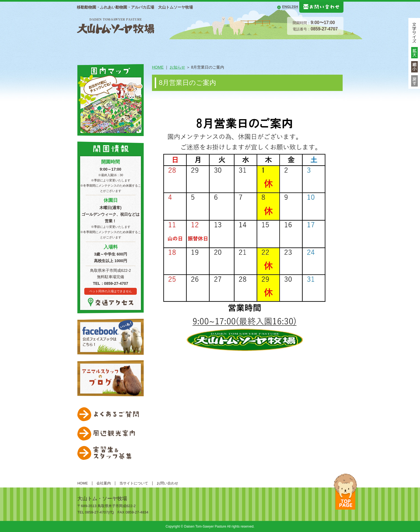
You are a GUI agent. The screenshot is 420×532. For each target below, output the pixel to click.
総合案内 (110, 48)
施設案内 (146, 48)
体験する (254, 48)
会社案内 (104, 483)
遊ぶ (218, 48)
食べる (290, 48)
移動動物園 (326, 48)
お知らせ (177, 67)
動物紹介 (182, 48)
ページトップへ (345, 492)
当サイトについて (134, 483)
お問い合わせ (167, 483)
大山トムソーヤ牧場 (116, 25)
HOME (84, 48)
